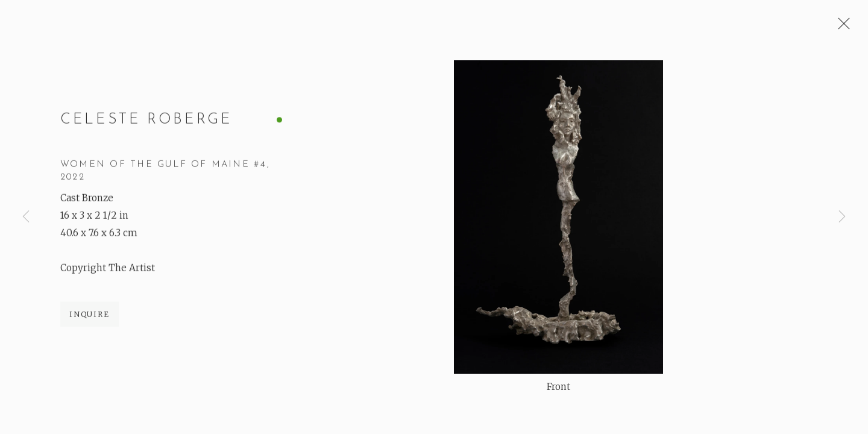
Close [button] (841, 27)
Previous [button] (26, 217)
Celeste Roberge (146, 121)
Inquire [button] (90, 315)
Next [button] (842, 217)
